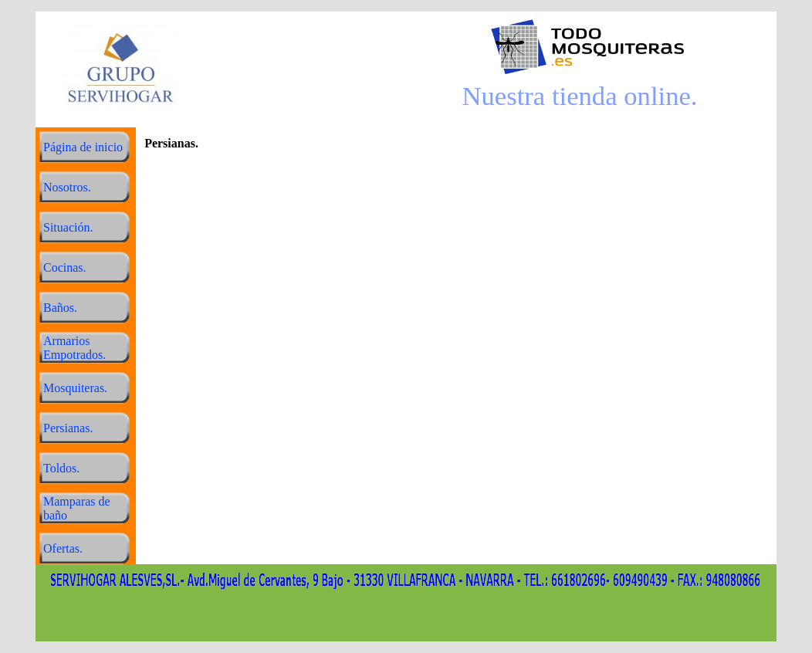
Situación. (68, 227)
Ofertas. (63, 548)
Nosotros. (67, 187)
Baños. (60, 308)
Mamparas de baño (77, 508)
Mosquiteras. (75, 388)
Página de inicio (83, 147)
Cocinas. (65, 267)
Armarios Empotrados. (74, 348)
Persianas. (68, 428)
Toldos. (61, 468)
